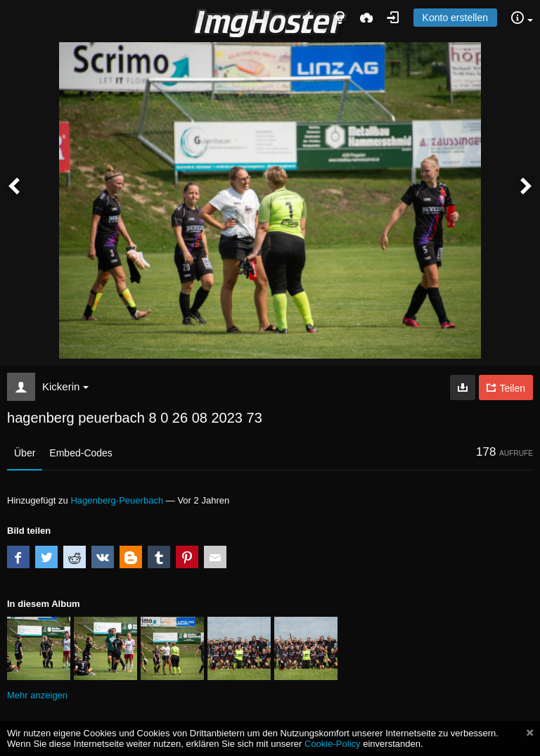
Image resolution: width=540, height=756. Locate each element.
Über (25, 453)
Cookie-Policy (333, 744)
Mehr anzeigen (37, 695)
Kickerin (65, 386)
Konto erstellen (455, 18)
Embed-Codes (81, 453)
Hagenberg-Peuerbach (117, 500)
